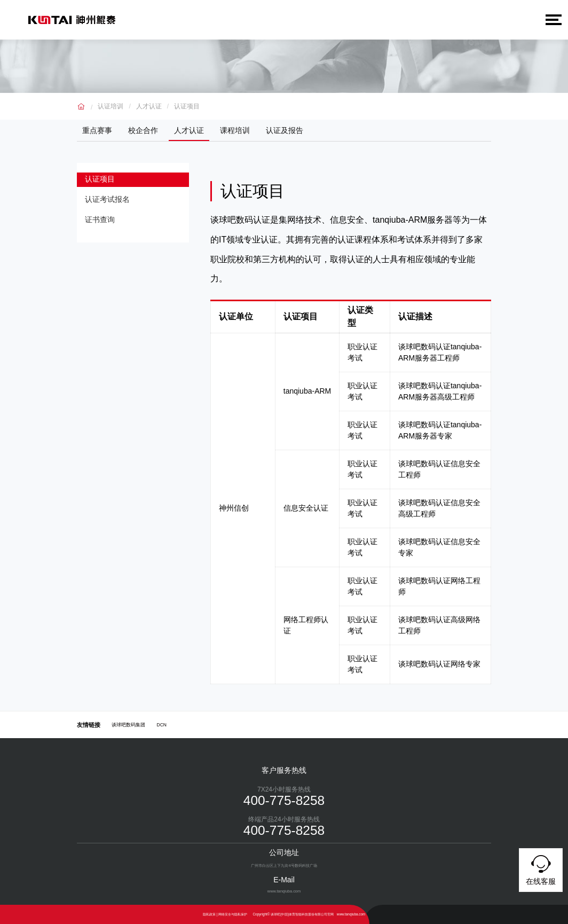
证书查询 (103, 224)
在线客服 (541, 868)
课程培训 (235, 130)
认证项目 (187, 106)
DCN (162, 725)
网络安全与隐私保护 (233, 914)
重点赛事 (97, 130)
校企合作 (143, 130)
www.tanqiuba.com (351, 914)
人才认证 (149, 106)
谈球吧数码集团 (128, 725)
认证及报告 (285, 130)
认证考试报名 (111, 202)
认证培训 (111, 106)
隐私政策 (209, 914)
